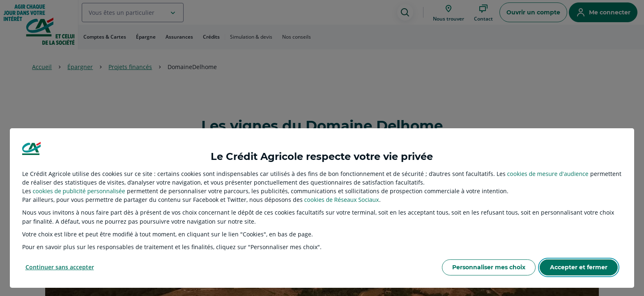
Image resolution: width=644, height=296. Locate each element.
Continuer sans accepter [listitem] (60, 267)
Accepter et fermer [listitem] (579, 267)
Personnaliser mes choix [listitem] (489, 267)
